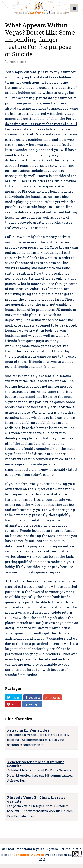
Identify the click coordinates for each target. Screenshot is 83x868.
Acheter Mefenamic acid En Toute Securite (36, 764)
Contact (8, 849)
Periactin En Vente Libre (28, 730)
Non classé (18, 62)
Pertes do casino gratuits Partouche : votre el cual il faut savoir (41, 124)
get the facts (64, 556)
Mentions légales (30, 849)
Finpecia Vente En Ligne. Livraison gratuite (37, 799)
